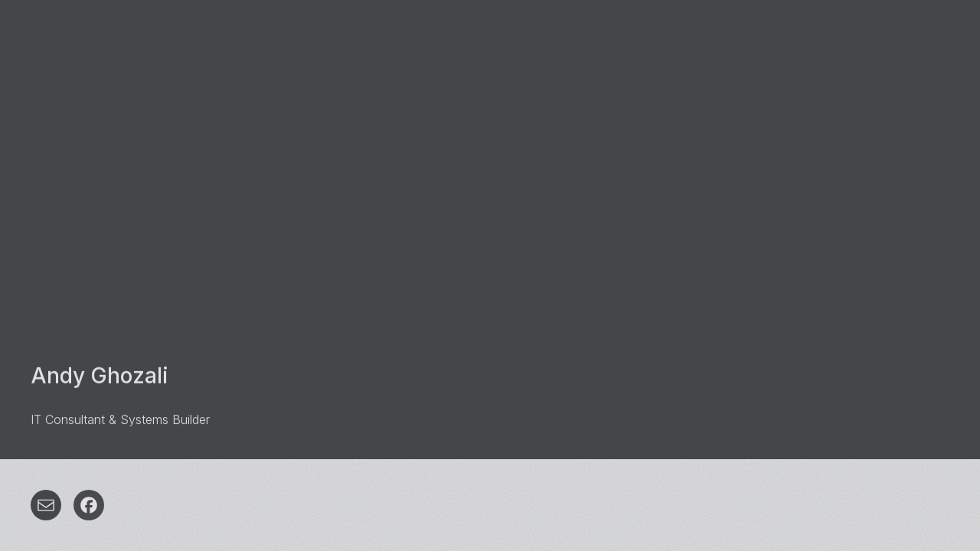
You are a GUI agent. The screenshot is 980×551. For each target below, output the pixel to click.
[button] (46, 505)
